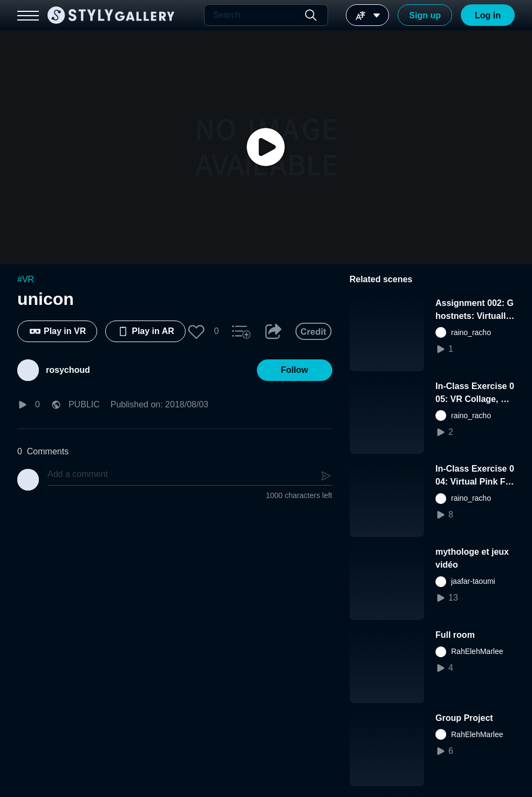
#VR (26, 279)
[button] (196, 331)
